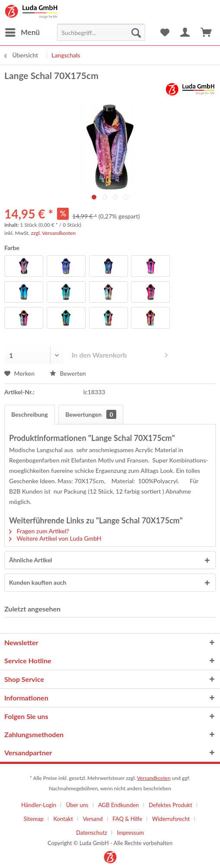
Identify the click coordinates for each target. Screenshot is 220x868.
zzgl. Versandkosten (53, 233)
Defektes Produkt (171, 805)
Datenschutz (92, 833)
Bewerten (68, 373)
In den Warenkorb (120, 353)
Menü (22, 31)
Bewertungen (91, 414)
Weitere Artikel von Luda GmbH (55, 538)
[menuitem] (22, 32)
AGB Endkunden (118, 805)
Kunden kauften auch (38, 582)
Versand (92, 819)
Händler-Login (39, 805)
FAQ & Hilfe (127, 819)
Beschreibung (30, 414)
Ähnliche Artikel (31, 560)
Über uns (77, 805)
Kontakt (63, 819)
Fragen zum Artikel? (39, 531)
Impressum (131, 833)
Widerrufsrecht (171, 819)
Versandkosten (154, 778)
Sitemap (34, 819)
